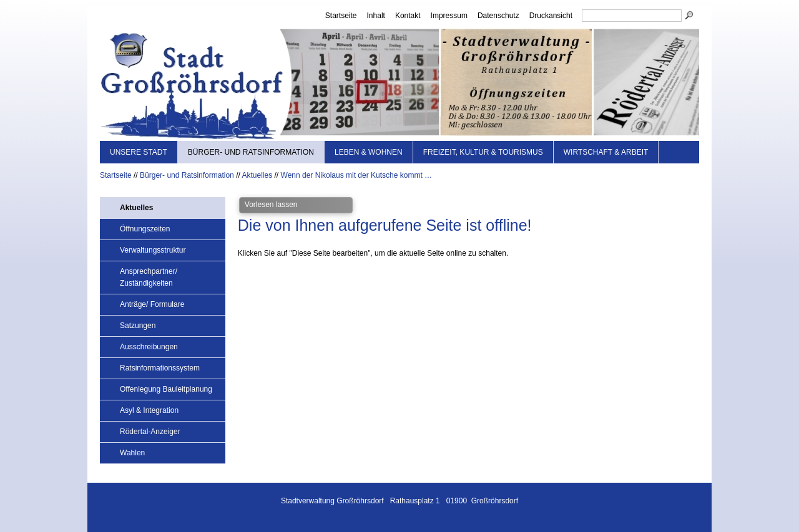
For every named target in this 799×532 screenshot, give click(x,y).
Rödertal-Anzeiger (150, 432)
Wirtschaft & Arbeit (606, 152)
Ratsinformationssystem (160, 368)
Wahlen (132, 453)
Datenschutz (498, 16)
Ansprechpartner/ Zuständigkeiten (149, 277)
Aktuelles (257, 175)
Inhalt (376, 16)
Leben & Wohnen (369, 152)
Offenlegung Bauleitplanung (166, 389)
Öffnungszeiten (145, 229)
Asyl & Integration (149, 410)
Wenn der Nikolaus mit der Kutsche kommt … (357, 175)
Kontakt (408, 16)
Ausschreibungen (149, 347)
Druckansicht (551, 16)
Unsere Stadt (139, 152)
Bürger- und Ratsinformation (251, 152)
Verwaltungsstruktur (153, 250)
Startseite (341, 16)
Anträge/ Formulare (152, 304)
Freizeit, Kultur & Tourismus (483, 152)
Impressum (449, 16)
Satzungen (138, 326)
